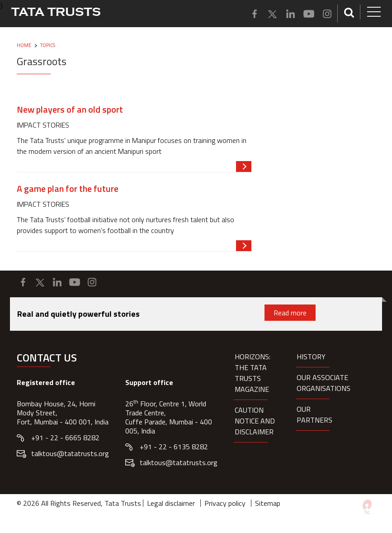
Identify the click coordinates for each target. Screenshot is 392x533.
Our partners (314, 414)
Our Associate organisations (324, 383)
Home (24, 45)
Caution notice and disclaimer (255, 421)
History (311, 357)
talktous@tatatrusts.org (70, 453)
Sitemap (268, 503)
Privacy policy (225, 503)
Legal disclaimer (171, 503)
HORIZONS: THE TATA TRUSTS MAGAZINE (253, 373)
